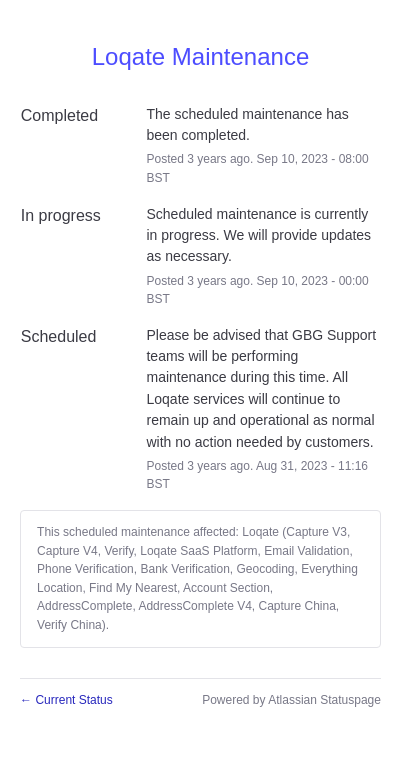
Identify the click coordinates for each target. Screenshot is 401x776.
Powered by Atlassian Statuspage (291, 700)
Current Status (66, 700)
